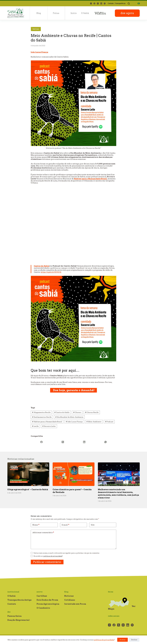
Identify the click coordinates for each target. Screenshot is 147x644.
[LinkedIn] (101, 3)
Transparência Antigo (20, 600)
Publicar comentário (47, 562)
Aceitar (122, 640)
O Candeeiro (43, 608)
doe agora (127, 13)
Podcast (109, 422)
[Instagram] (91, 3)
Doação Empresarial (18, 620)
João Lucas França (39, 52)
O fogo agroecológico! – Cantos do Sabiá (28, 490)
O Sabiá (85, 13)
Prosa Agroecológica (48, 604)
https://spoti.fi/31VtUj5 (51, 272)
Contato (111, 3)
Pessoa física (15, 616)
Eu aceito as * (48, 556)
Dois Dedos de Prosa (47, 600)
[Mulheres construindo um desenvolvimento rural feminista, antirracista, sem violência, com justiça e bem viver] (119, 474)
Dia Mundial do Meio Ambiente (69, 417)
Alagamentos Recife (41, 412)
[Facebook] (94, 3)
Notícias (36, 29)
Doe (9, 612)
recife (35, 426)
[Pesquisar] (129, 3)
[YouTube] (98, 3)
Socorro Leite (49, 426)
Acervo (40, 592)
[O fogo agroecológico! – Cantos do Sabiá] (28, 474)
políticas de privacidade (104, 640)
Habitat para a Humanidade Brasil (90, 179)
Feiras (56, 13)
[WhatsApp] (106, 442)
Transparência (120, 3)
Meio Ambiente (94, 422)
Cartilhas (42, 596)
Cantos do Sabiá (42, 266)
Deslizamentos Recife (42, 417)
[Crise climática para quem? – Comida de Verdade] (74, 474)
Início (74, 13)
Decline (134, 640)
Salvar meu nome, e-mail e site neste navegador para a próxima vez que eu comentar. (67, 553)
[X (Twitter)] (63, 442)
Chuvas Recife (92, 412)
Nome (36, 525)
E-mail (65, 525)
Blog (39, 13)
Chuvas (77, 412)
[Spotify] (105, 3)
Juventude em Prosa (75, 604)
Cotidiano (70, 600)
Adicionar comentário (43, 533)
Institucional (13, 592)
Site (93, 525)
